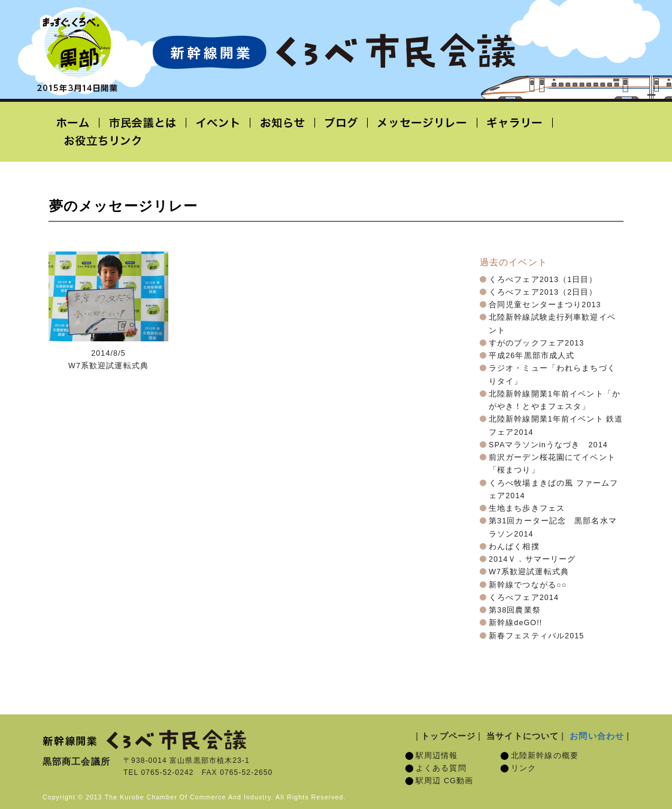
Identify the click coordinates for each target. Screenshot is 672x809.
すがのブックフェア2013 (536, 343)
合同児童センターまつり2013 (545, 305)
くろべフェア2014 (524, 598)
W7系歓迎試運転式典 (529, 572)
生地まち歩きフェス (527, 508)
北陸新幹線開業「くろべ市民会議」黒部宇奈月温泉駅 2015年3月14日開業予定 (334, 51)
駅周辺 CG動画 (444, 781)
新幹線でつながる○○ (528, 585)
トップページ (448, 736)
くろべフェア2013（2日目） (543, 292)
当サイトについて (523, 736)
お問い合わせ (597, 736)
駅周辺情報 (437, 756)
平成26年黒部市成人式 (532, 356)
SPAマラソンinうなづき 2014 (548, 445)
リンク (523, 768)
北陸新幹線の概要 (545, 756)
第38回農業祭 (515, 610)
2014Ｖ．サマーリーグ (532, 559)
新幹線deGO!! (515, 623)
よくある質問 (441, 768)
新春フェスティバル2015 (536, 636)
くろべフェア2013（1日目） (543, 280)
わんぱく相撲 (514, 547)
